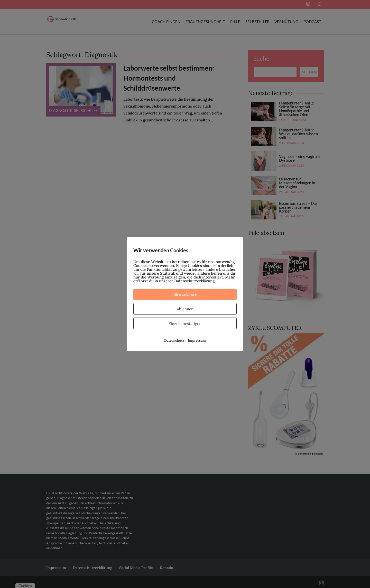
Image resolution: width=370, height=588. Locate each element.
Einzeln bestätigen (185, 323)
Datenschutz (174, 340)
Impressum (197, 340)
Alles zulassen (185, 294)
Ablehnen (185, 309)
